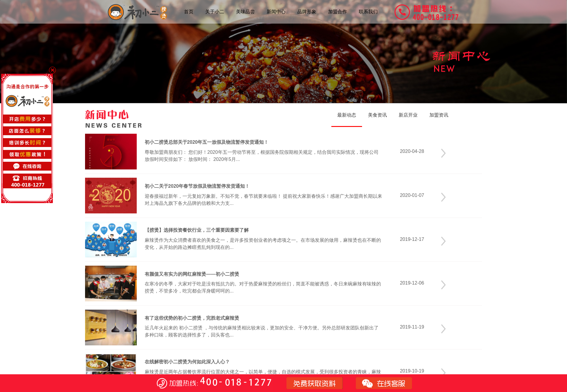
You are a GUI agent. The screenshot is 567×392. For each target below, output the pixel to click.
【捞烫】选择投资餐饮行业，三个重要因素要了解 (197, 230)
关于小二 (215, 12)
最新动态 (347, 115)
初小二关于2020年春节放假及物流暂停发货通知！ (197, 186)
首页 (189, 12)
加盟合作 (338, 12)
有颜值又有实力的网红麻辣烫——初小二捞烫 (192, 274)
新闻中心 (276, 12)
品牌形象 (307, 12)
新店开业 (408, 115)
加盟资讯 (439, 115)
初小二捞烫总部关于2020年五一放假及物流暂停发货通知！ (207, 142)
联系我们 (368, 12)
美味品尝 (245, 12)
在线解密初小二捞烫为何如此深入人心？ (187, 362)
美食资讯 (377, 115)
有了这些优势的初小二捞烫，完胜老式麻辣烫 (192, 318)
